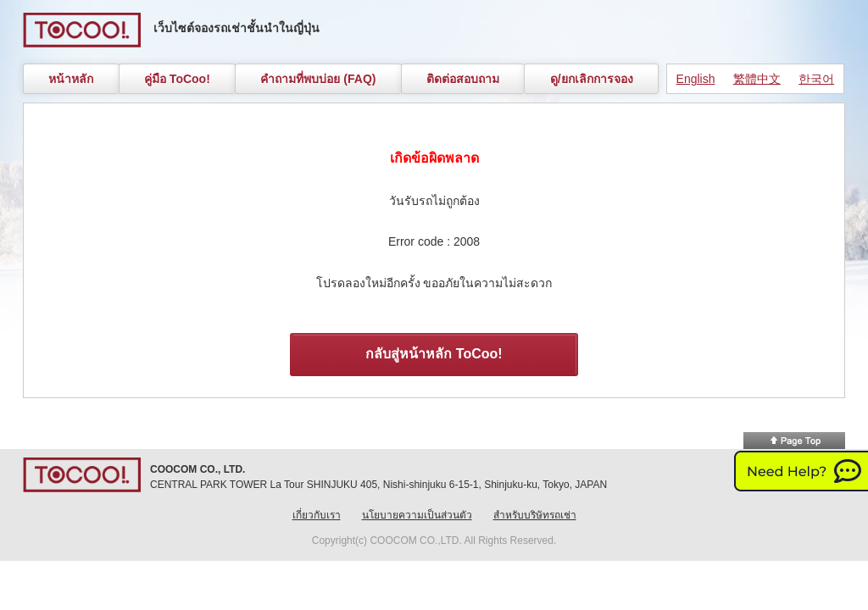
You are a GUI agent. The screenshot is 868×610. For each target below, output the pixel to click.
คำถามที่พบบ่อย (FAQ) (318, 79)
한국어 (816, 79)
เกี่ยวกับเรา (317, 515)
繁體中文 (757, 79)
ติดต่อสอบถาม (463, 79)
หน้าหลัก (71, 79)
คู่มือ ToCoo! (177, 79)
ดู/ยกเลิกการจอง (592, 79)
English (696, 79)
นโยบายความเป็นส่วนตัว (417, 515)
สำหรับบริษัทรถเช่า (535, 515)
